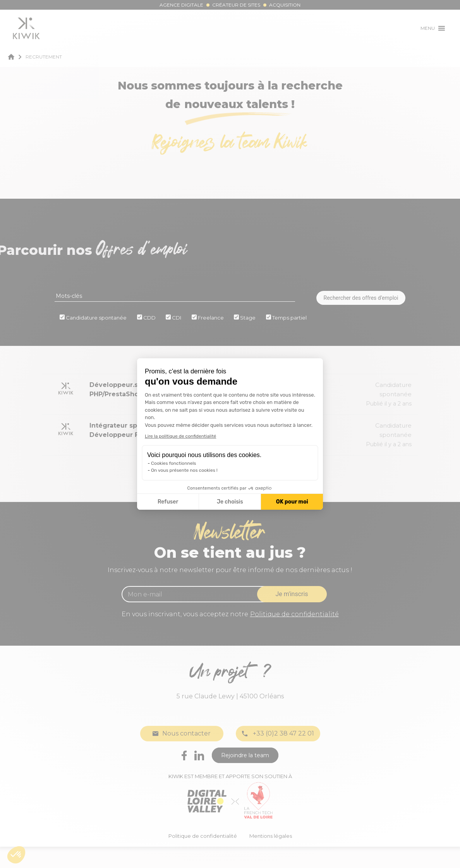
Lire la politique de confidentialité (180, 436)
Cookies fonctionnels (174, 463)
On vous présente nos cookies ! (184, 470)
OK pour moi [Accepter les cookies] (292, 502)
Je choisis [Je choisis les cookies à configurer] (230, 502)
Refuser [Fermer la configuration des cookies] (168, 502)
